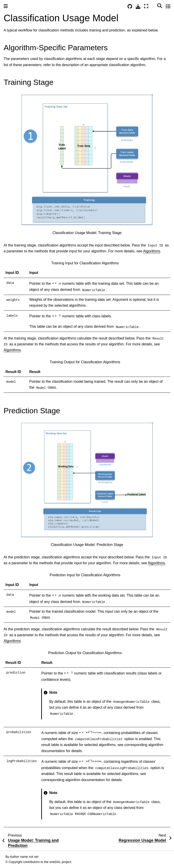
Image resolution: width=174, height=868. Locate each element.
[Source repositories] (130, 6)
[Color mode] (153, 6)
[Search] (160, 6)
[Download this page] (138, 6)
